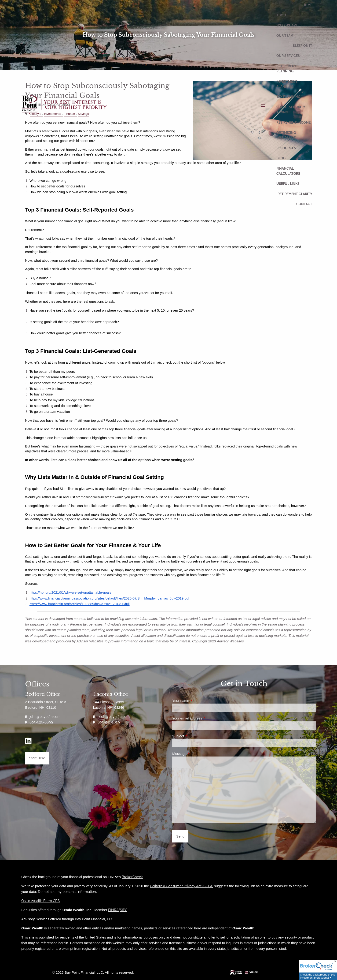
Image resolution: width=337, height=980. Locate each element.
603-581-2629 (109, 722)
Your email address (204, 718)
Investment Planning (287, 84)
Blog (281, 158)
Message (196, 754)
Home (307, 5)
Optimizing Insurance (286, 135)
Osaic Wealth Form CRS (40, 901)
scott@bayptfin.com (114, 717)
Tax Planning (288, 97)
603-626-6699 (41, 722)
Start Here (37, 758)
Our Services (288, 56)
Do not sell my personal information (67, 892)
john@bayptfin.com (45, 717)
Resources (286, 148)
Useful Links (288, 184)
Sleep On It (302, 46)
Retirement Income (293, 123)
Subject (195, 736)
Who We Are (287, 25)
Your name (197, 701)
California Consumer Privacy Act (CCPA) (182, 886)
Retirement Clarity (295, 194)
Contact (304, 204)
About (282, 15)
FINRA (113, 910)
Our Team (285, 36)
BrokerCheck (132, 877)
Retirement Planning (287, 69)
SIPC (124, 910)
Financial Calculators (288, 171)
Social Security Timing (291, 110)
